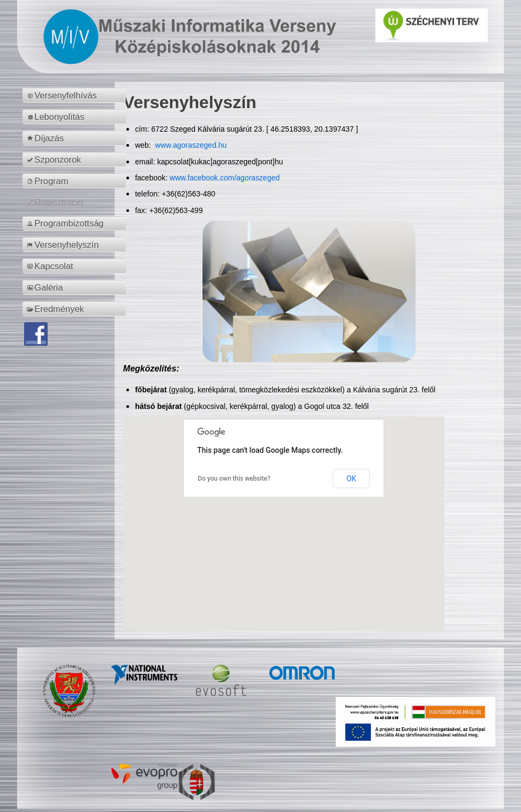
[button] (284, 514)
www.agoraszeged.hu (190, 145)
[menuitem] (76, 95)
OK (351, 479)
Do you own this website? (234, 479)
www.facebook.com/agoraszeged (225, 178)
